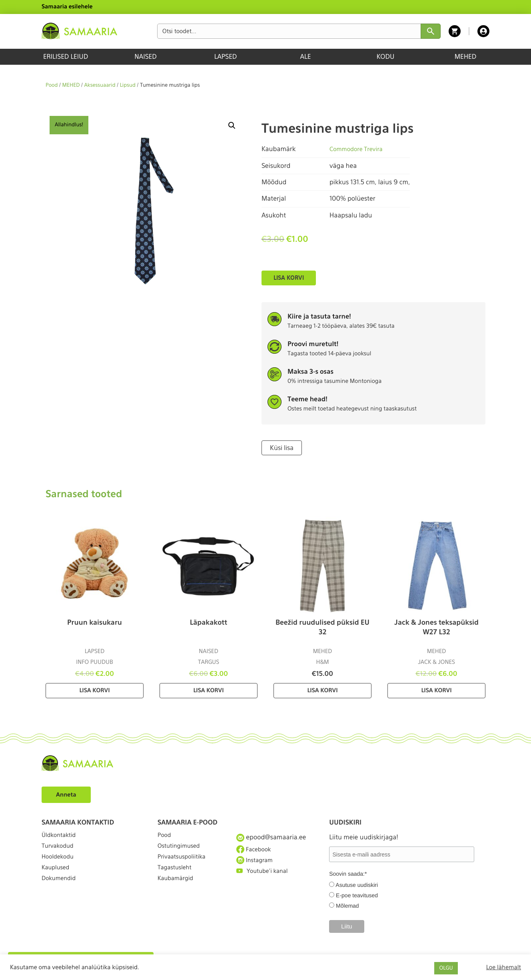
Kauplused (57, 880)
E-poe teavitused (357, 894)
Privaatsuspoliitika (185, 865)
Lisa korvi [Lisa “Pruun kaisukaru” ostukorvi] (94, 690)
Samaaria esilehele (67, 7)
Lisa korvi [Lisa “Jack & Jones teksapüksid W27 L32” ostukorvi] (436, 690)
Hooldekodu (60, 865)
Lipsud (128, 85)
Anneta (67, 794)
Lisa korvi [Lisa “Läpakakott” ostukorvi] (208, 690)
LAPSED (226, 57)
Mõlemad (347, 905)
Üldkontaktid (61, 836)
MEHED (466, 57)
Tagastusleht (177, 880)
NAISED (145, 57)
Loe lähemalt (504, 967)
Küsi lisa (280, 447)
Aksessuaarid (100, 85)
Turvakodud (60, 851)
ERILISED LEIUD (66, 57)
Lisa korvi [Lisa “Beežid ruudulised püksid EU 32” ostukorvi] (322, 690)
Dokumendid (61, 894)
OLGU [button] (446, 968)
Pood (52, 85)
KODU (386, 57)
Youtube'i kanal (265, 880)
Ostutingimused (181, 851)
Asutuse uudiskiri (357, 884)
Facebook (255, 851)
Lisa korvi (289, 278)
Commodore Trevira (359, 149)
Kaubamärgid (178, 894)
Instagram (256, 865)
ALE (306, 57)
